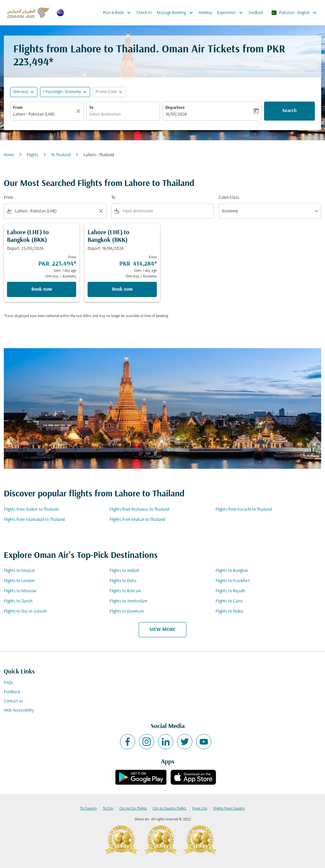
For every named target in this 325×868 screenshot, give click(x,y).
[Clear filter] (101, 211)
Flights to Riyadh (230, 591)
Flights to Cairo (229, 601)
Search (289, 111)
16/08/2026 (176, 114)
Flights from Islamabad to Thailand (34, 520)
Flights (33, 155)
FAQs (8, 683)
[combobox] (44, 114)
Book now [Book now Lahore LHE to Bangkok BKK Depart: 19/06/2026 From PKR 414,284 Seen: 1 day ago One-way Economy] (122, 289)
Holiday (205, 13)
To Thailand (61, 155)
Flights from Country (229, 809)
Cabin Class (229, 198)
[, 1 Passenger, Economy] (62, 92)
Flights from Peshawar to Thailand (139, 510)
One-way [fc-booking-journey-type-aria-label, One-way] (21, 92)
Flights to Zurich (18, 601)
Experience (232, 13)
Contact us (13, 701)
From (18, 108)
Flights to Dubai (229, 611)
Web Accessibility (19, 710)
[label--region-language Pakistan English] (294, 13)
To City (108, 809)
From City (200, 809)
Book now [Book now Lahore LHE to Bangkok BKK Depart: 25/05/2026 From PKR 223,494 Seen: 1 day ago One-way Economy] (42, 289)
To (91, 108)
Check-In (144, 13)
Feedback (12, 692)
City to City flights (133, 809)
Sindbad (256, 13)
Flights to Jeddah (124, 571)
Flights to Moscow (20, 591)
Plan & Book (118, 13)
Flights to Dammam (127, 611)
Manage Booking (176, 13)
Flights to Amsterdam (128, 601)
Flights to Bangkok (232, 571)
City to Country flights (169, 809)
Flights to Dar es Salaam (25, 611)
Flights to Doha (123, 581)
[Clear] (79, 111)
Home (9, 155)
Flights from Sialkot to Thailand (31, 510)
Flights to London (19, 581)
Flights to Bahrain (125, 591)
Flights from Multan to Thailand (137, 520)
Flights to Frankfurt (233, 581)
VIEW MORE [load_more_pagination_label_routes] (162, 630)
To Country (89, 809)
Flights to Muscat (19, 571)
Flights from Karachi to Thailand (244, 510)
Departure (175, 108)
